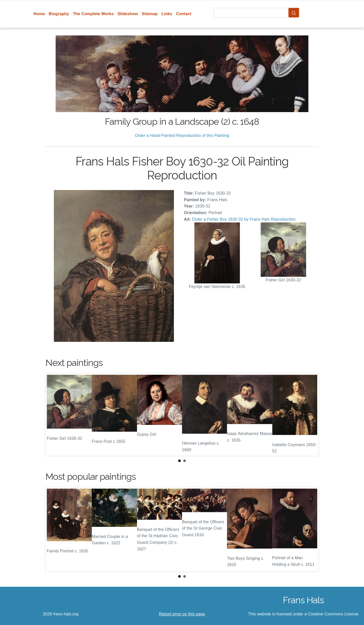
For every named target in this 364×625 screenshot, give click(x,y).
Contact (184, 14)
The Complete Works (93, 14)
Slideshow (128, 14)
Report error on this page (182, 614)
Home (39, 14)
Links (167, 14)
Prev (53, 415)
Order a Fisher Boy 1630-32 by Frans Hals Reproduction (244, 219)
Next (311, 415)
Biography (59, 14)
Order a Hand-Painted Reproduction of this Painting (182, 136)
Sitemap (150, 14)
